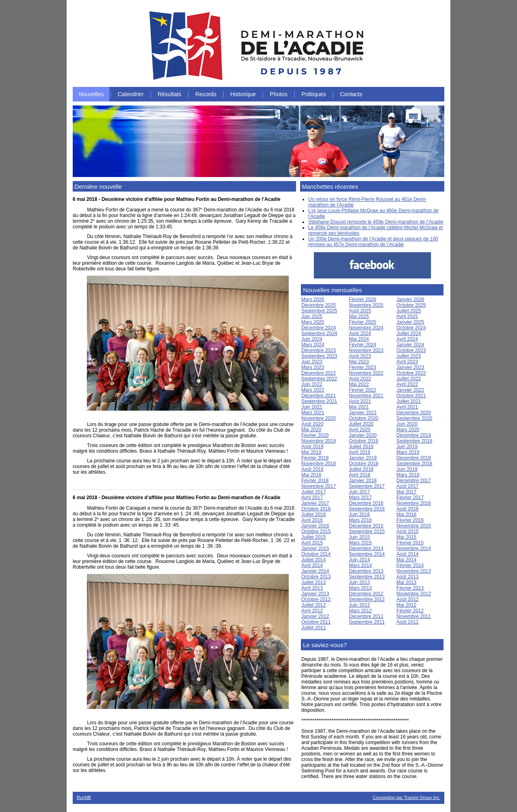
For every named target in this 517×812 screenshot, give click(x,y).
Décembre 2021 (318, 396)
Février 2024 (363, 345)
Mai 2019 (311, 452)
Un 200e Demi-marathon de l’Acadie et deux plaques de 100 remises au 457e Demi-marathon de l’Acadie (373, 242)
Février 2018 (315, 481)
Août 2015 (408, 531)
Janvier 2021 (363, 413)
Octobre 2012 (316, 599)
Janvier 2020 (363, 435)
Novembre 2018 (318, 464)
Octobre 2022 (411, 373)
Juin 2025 (312, 316)
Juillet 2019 (361, 447)
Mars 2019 (408, 452)
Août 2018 (312, 469)
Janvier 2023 (411, 367)
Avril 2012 (312, 611)
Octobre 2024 (411, 328)
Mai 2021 (359, 407)
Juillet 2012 (314, 605)
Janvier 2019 (363, 458)
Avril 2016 (312, 520)
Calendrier (131, 94)
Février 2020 (315, 435)
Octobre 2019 (364, 441)
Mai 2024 (359, 339)
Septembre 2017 (367, 486)
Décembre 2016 (366, 503)
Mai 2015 (407, 537)
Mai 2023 (359, 362)
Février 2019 (315, 458)
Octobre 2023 (411, 350)
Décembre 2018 (414, 458)
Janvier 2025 (411, 322)
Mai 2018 (311, 475)
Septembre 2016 (367, 509)
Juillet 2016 (314, 515)
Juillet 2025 (409, 311)
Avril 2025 (407, 316)
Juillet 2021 (409, 401)
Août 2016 (408, 509)
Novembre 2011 (414, 616)
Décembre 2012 (366, 594)
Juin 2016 (359, 515)
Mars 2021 (313, 413)
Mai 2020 (311, 430)
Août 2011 (408, 622)
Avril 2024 (407, 339)
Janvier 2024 (411, 345)
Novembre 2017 (318, 486)
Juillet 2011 (314, 628)
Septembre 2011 (367, 622)
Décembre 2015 (366, 526)
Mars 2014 (360, 565)
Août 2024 (360, 333)
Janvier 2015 (315, 548)
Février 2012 (410, 611)
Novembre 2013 (414, 571)
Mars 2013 (360, 588)
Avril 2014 (312, 565)
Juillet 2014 (314, 560)
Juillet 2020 (361, 424)
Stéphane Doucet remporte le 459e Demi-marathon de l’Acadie (376, 222)
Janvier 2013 (315, 594)
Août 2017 (408, 486)
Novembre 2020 (318, 418)
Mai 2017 (407, 492)
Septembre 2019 (415, 441)
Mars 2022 (313, 390)
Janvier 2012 (315, 616)
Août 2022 (360, 379)
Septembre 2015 (367, 531)
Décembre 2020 (414, 413)
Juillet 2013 (314, 582)
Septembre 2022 (319, 379)
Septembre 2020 (415, 418)
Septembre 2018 (415, 464)
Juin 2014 (359, 560)
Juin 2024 (312, 339)
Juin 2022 (312, 384)
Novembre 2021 (366, 396)
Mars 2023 (313, 367)
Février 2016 (410, 520)
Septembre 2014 (367, 554)
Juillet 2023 (409, 356)
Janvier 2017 (315, 503)
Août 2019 (312, 447)
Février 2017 (410, 498)
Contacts (351, 94)
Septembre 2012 (367, 599)
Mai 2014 (407, 560)
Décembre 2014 (366, 548)
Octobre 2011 (316, 622)
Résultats (169, 94)
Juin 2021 (312, 407)
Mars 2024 (313, 345)
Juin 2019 (407, 447)
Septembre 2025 (319, 311)
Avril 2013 (312, 588)
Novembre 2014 (414, 548)
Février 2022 (363, 390)
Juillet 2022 (409, 379)
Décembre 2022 (318, 373)
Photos (279, 94)
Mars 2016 (360, 520)
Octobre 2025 (411, 305)
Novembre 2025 (366, 305)
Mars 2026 (313, 299)
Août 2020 (312, 424)
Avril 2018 (360, 475)
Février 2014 (410, 565)
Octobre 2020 (364, 418)
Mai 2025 (359, 316)
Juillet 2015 (314, 537)
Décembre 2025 (318, 305)
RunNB (84, 797)
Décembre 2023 (318, 350)
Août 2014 (408, 554)
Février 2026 (363, 299)
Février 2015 (410, 543)
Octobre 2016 (316, 509)
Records (206, 94)
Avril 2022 (407, 384)
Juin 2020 (407, 424)
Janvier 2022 (411, 390)
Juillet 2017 (314, 492)
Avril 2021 (407, 407)
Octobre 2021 (411, 396)
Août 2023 (360, 356)
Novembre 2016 (414, 503)
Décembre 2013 (366, 571)
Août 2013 (408, 577)
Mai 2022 (359, 384)
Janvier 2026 (411, 299)
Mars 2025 (313, 322)
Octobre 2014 (316, 554)
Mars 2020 (408, 430)
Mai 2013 (407, 582)
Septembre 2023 (319, 356)
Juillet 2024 (409, 333)
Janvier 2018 (363, 481)
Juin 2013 (359, 582)
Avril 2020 (360, 430)
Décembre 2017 (414, 481)
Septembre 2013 (367, 577)
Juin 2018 (407, 469)
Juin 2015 (359, 537)
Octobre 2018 (364, 464)
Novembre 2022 (366, 373)
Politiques (314, 94)
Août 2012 (408, 599)
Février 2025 (363, 322)
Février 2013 (410, 588)
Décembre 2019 (414, 435)
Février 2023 (363, 367)
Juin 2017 (359, 492)
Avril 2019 (360, 452)
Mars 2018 (408, 475)
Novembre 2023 (366, 350)
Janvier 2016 (315, 526)
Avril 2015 (312, 543)
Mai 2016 (407, 515)
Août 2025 (360, 311)
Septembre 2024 (319, 333)
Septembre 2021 (319, 401)
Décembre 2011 (366, 616)
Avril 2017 (312, 498)
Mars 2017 (360, 498)
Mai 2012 (407, 605)
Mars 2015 (360, 543)
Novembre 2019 (318, 441)
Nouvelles (91, 94)
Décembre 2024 (318, 328)
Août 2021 (360, 401)
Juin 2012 (359, 605)
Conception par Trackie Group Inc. (406, 797)
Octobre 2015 (316, 531)
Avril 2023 (407, 362)
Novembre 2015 (414, 526)
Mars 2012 (360, 611)
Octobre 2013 (316, 577)
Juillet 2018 (361, 469)
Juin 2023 (312, 362)
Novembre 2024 (366, 328)
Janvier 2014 (315, 571)
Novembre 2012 (414, 594)
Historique (243, 94)
